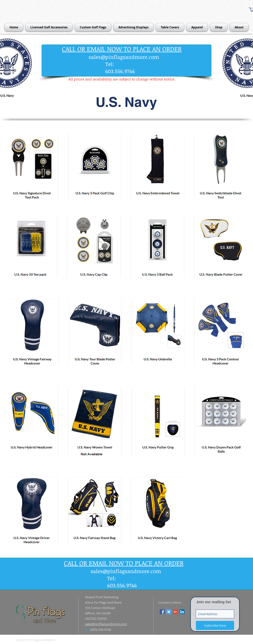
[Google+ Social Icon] (175, 612)
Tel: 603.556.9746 (120, 67)
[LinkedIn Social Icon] (182, 612)
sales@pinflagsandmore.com (124, 57)
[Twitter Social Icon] (169, 612)
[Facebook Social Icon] (162, 612)
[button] (126, 102)
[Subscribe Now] (215, 625)
